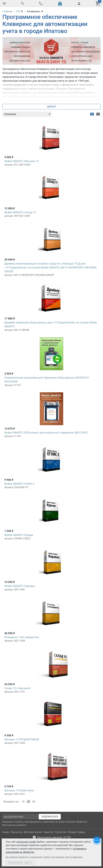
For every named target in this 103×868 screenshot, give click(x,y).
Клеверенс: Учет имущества (22, 637)
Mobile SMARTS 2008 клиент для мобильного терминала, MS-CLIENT (46, 433)
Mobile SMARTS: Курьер (19, 535)
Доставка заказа (33, 832)
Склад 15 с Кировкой (17, 688)
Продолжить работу (20, 863)
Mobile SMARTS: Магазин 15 (21, 161)
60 (34, 802)
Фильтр (51, 107)
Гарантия (48, 832)
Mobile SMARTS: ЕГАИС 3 (19, 484)
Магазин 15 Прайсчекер (19, 790)
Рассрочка (16, 832)
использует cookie (26, 842)
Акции (6, 832)
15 (23, 802)
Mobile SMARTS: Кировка (20, 586)
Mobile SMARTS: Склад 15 (20, 212)
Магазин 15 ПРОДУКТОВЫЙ (22, 739)
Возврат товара (76, 832)
